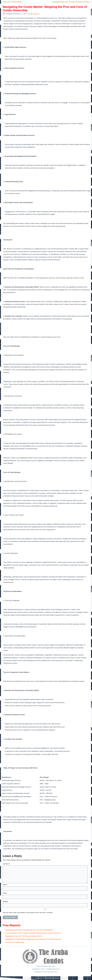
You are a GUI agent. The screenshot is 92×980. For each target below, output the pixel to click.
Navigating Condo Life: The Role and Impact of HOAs (71, 2)
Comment (6, 864)
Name (5, 885)
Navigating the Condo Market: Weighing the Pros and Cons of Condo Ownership (33, 939)
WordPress (39, 978)
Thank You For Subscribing (12, 2)
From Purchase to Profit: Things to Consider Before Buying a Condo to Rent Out (33, 933)
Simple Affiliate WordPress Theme (54, 978)
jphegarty (36, 14)
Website (5, 902)
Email (5, 893)
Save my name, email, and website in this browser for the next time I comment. (28, 913)
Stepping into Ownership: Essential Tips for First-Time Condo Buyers (29, 930)
